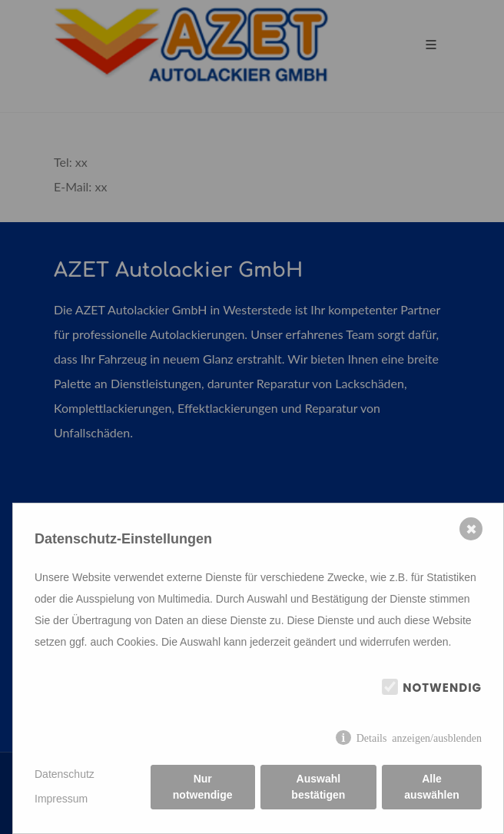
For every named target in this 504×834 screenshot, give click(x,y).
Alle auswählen (432, 787)
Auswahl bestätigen (318, 787)
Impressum (61, 799)
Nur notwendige (203, 787)
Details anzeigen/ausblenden (419, 737)
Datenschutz (65, 774)
